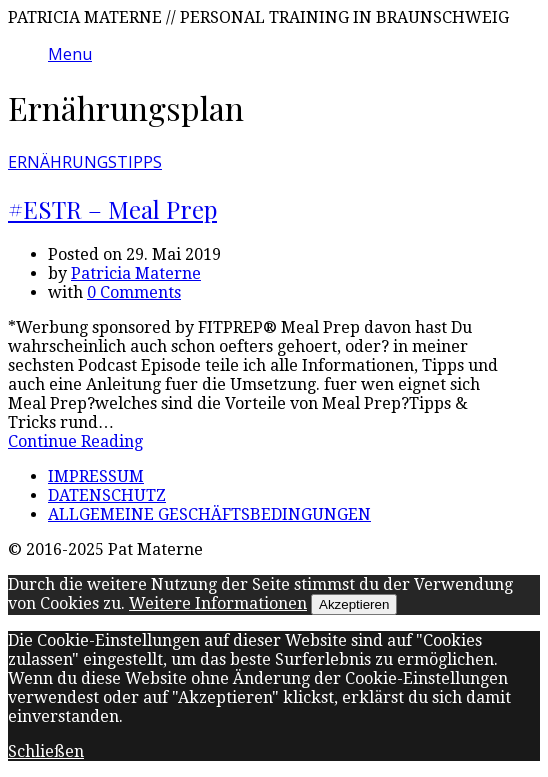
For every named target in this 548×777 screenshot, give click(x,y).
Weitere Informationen (218, 603)
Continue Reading (75, 441)
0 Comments (134, 292)
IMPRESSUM (96, 476)
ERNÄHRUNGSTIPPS (85, 162)
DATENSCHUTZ (107, 495)
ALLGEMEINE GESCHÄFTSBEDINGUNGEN (209, 514)
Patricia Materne (136, 273)
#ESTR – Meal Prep (112, 209)
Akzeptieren (354, 604)
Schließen (46, 751)
